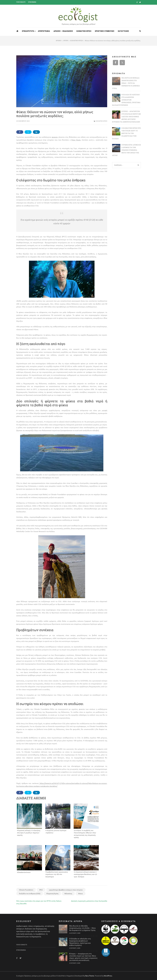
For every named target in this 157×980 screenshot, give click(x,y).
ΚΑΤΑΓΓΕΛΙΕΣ (123, 31)
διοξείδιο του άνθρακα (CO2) (30, 893)
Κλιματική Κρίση (52, 893)
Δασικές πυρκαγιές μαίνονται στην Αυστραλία (89, 901)
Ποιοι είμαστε (21, 2)
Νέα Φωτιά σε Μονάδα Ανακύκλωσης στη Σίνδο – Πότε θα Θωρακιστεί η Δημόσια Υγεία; (82, 928)
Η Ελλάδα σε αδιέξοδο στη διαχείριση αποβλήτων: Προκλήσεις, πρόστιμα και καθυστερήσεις (80, 942)
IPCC (41, 890)
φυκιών (55, 137)
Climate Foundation (26, 890)
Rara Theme (90, 976)
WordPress (108, 976)
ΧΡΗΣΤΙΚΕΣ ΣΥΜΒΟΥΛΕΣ (105, 31)
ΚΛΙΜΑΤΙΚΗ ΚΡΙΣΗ (84, 31)
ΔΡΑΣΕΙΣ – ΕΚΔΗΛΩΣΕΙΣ (63, 31)
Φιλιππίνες (68, 893)
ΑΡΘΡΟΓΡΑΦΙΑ (44, 31)
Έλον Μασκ (76, 140)
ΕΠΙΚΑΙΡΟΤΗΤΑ (28, 31)
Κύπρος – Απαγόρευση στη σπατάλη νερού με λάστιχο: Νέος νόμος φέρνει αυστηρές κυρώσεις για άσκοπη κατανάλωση (83, 957)
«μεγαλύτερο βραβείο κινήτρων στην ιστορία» (66, 890)
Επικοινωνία (32, 2)
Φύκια (80, 893)
